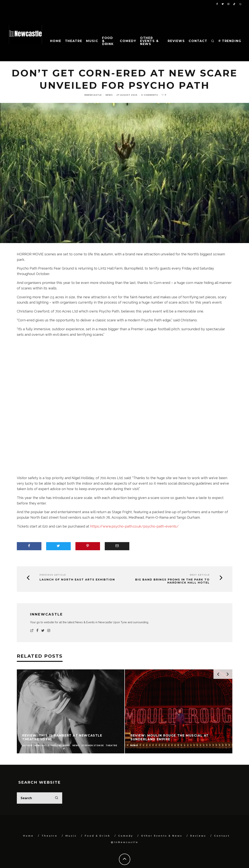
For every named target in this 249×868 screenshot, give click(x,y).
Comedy (128, 41)
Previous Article (53, 575)
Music (92, 41)
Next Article (200, 575)
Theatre (74, 41)
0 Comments (150, 95)
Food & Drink (108, 41)
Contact (198, 41)
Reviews (176, 41)
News (109, 95)
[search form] (40, 798)
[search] (57, 798)
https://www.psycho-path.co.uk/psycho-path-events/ (134, 526)
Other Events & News (149, 41)
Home (56, 41)
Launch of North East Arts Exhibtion (77, 580)
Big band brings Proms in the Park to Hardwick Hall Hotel (172, 581)
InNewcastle (93, 95)
